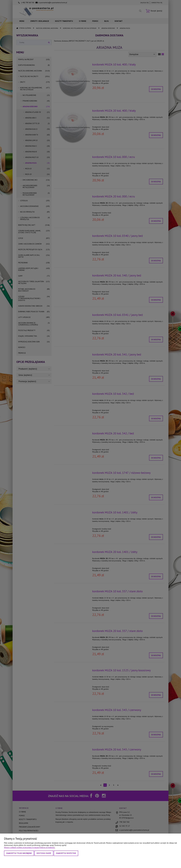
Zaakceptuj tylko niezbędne (19, 853)
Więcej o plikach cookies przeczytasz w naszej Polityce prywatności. (30, 847)
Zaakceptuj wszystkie (66, 853)
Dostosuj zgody (44, 853)
